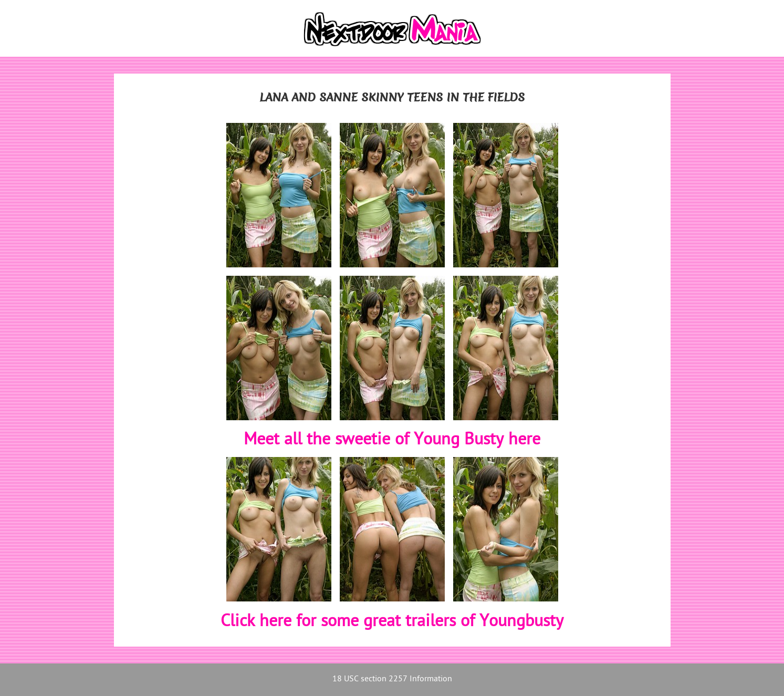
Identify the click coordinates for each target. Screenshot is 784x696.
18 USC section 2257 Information (392, 679)
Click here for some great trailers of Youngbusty (392, 622)
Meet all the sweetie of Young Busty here (392, 440)
